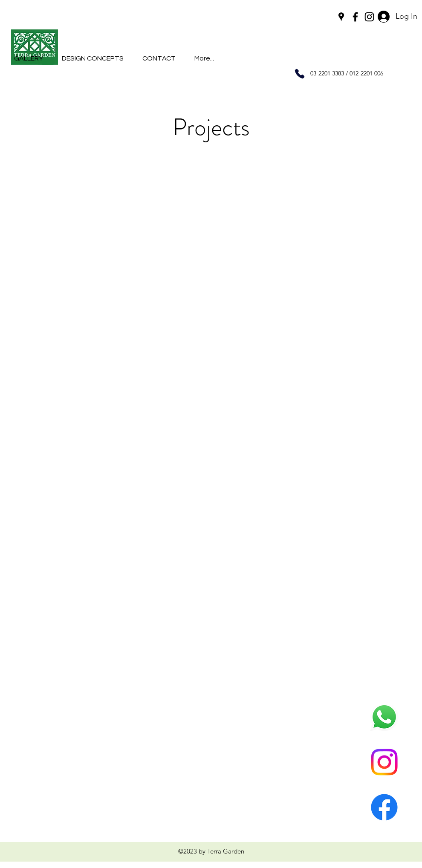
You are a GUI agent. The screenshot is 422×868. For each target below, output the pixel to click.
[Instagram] (384, 762)
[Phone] (300, 74)
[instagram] (369, 17)
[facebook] (355, 17)
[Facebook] (384, 807)
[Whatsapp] (384, 717)
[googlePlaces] (341, 17)
